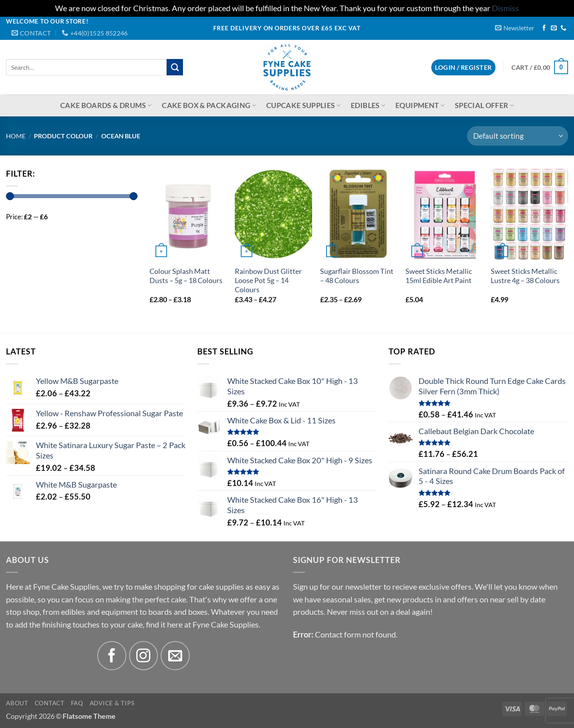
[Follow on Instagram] (144, 656)
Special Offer (484, 105)
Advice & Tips (112, 703)
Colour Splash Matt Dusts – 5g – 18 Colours (186, 276)
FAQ (77, 703)
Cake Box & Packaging (209, 105)
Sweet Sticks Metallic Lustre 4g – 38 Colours (525, 276)
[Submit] (175, 67)
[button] (515, 28)
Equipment (420, 105)
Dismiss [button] (505, 8)
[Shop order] (518, 136)
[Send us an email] (554, 28)
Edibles (368, 105)
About (17, 703)
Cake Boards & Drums (106, 105)
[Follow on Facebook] (544, 28)
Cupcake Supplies (303, 105)
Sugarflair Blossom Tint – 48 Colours (357, 276)
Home (16, 136)
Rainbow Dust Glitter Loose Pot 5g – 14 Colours (268, 280)
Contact (50, 703)
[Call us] (563, 28)
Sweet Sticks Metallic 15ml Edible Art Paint (439, 276)
